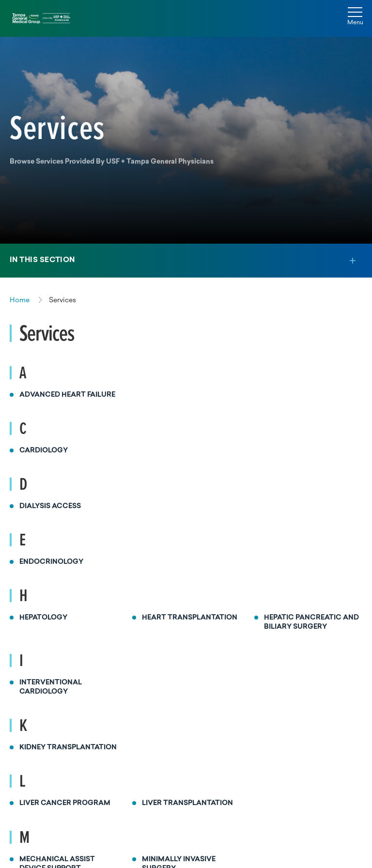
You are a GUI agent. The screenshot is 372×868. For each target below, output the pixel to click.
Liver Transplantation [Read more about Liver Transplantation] (187, 803)
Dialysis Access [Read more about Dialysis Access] (50, 506)
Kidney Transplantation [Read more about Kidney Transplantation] (68, 748)
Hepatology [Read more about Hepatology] (43, 618)
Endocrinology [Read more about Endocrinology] (51, 562)
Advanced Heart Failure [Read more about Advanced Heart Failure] (67, 395)
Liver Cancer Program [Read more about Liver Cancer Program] (65, 803)
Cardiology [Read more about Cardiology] (44, 451)
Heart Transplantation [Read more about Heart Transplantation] (190, 618)
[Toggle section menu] (186, 261)
